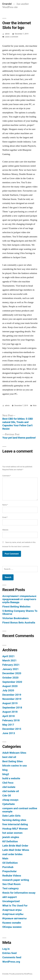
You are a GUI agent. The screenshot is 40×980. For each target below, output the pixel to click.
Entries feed (9, 953)
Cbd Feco (8, 783)
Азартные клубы (13, 914)
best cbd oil (9, 757)
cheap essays (10, 800)
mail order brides (12, 854)
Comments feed (12, 957)
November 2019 (12, 699)
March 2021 (9, 660)
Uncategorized (11, 901)
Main (35, 406)
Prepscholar (9, 871)
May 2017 (8, 725)
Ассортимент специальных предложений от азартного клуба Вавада (19, 599)
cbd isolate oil (11, 791)
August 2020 (10, 686)
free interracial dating (15, 824)
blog (5, 770)
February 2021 (11, 665)
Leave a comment (12, 37)
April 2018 (8, 716)
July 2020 (8, 690)
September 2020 (12, 682)
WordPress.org (11, 962)
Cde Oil (7, 796)
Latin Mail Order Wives (16, 850)
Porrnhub (8, 867)
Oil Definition (10, 863)
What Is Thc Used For (15, 906)
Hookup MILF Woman (15, 829)
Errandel (7, 4)
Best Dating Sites (13, 761)
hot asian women (12, 833)
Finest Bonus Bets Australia (19, 623)
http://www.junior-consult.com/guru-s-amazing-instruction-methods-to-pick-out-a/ (20, 352)
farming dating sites (14, 820)
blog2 (6, 774)
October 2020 (10, 678)
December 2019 (12, 695)
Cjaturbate (9, 804)
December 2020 (12, 673)
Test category (11, 888)
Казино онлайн (12, 923)
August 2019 (10, 703)
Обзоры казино (12, 927)
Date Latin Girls (11, 816)
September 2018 (12, 708)
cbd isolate (9, 787)
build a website (11, 778)
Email (5, 517)
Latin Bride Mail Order (15, 846)
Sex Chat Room (11, 884)
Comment (7, 476)
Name (5, 505)
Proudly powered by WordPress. (21, 974)
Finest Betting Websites (16, 607)
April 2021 (8, 656)
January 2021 (11, 669)
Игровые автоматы (15, 918)
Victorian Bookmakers (15, 618)
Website (5, 530)
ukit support (10, 897)
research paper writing (16, 880)
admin (7, 34)
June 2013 (9, 733)
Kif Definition (10, 841)
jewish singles (11, 837)
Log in (6, 949)
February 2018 (11, 720)
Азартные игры (12, 910)
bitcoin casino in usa (15, 766)
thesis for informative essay (19, 893)
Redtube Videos (12, 876)
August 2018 (10, 712)
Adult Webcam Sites (14, 753)
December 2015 (12, 729)
